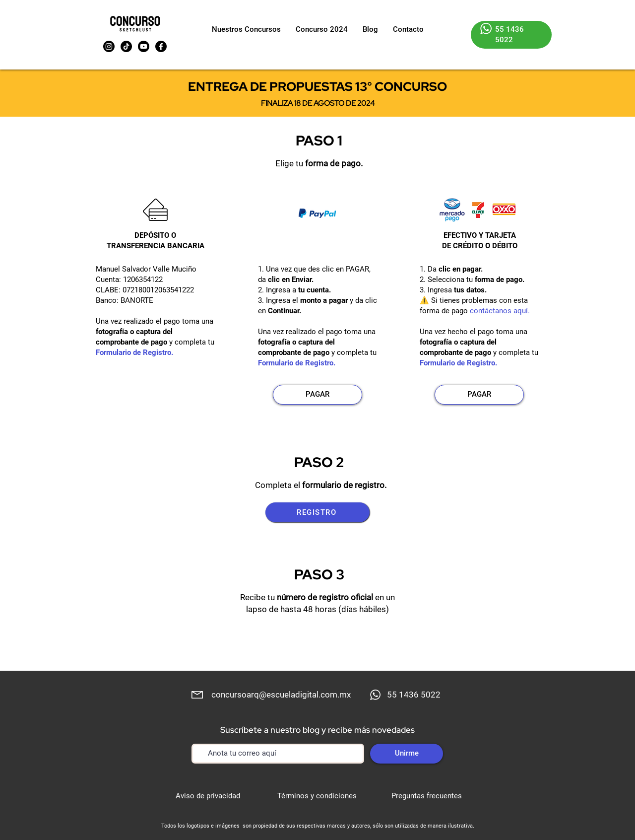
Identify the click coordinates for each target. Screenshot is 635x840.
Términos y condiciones (317, 796)
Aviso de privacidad (208, 796)
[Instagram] (109, 46)
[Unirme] (407, 754)
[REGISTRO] (317, 512)
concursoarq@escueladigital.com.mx (281, 695)
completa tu (194, 342)
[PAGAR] (317, 395)
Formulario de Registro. (134, 352)
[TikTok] (126, 46)
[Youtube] (144, 46)
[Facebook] (161, 46)
